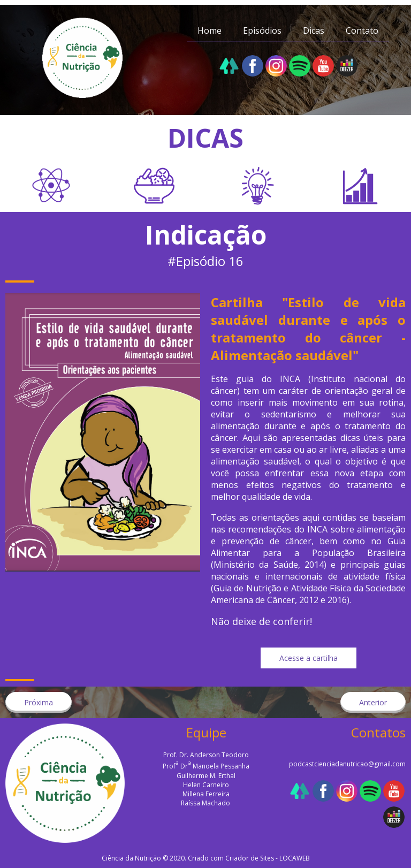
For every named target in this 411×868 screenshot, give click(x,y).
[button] (309, 658)
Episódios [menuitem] (262, 31)
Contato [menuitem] (362, 31)
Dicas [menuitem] (314, 31)
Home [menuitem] (210, 31)
